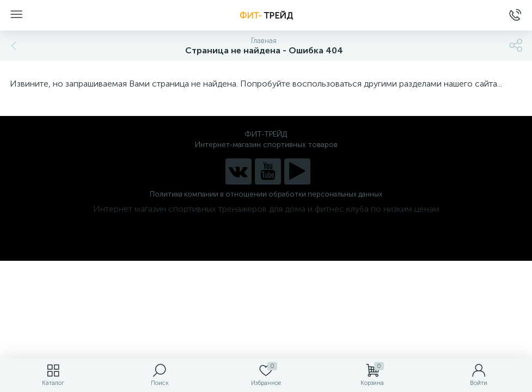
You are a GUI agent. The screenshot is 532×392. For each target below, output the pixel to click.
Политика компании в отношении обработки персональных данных (266, 194)
